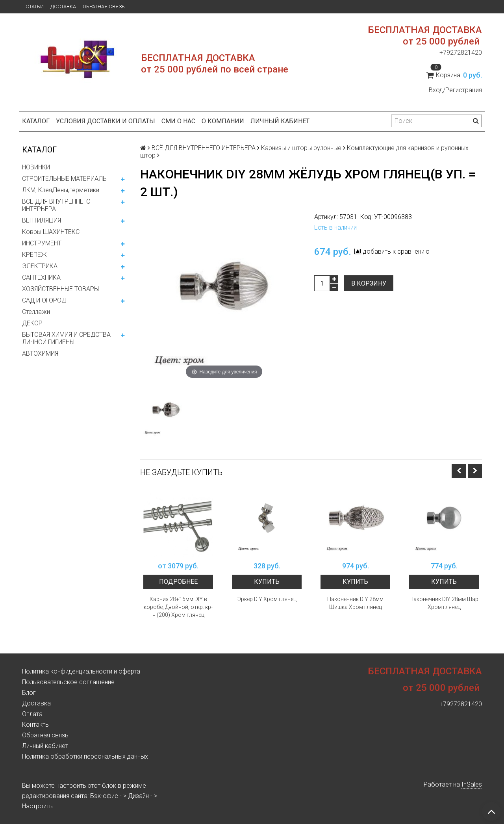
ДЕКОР (32, 323)
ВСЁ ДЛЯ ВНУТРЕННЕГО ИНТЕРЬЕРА (56, 205)
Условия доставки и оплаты (106, 121)
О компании (223, 121)
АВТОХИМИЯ (40, 354)
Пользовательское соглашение (68, 682)
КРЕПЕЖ (34, 255)
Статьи (35, 6)
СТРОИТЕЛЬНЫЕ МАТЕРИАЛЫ (65, 179)
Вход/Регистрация (455, 90)
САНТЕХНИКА (41, 277)
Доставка (63, 6)
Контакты (36, 725)
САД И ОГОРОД (44, 300)
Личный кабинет (280, 121)
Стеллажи (36, 312)
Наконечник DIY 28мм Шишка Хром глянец (355, 603)
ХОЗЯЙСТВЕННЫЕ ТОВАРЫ (60, 289)
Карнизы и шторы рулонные (301, 148)
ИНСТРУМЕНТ (42, 243)
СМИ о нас (178, 121)
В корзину (369, 283)
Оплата (32, 714)
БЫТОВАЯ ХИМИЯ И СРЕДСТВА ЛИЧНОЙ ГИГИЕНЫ (66, 338)
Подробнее (178, 582)
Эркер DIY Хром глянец (267, 599)
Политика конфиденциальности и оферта (81, 671)
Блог (29, 693)
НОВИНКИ (36, 167)
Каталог (36, 121)
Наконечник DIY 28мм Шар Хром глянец (444, 603)
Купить (267, 582)
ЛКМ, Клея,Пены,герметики (61, 190)
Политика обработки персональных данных (85, 756)
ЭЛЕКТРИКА (40, 266)
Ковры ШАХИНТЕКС (51, 232)
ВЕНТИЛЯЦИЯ (42, 220)
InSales (472, 784)
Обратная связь (104, 6)
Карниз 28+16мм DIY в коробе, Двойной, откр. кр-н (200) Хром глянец (178, 607)
